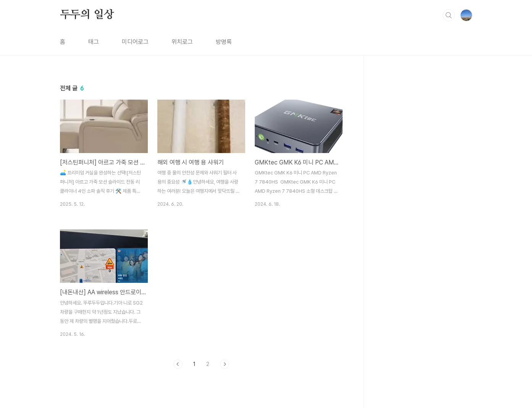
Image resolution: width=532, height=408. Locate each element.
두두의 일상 (87, 15)
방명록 (224, 42)
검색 (449, 15)
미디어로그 (135, 42)
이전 (178, 364)
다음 (225, 364)
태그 (94, 42)
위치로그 (182, 42)
